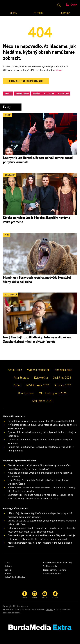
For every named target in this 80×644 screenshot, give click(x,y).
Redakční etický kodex (15, 577)
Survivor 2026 (63, 385)
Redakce (8, 566)
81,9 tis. (45, 595)
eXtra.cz (58, 70)
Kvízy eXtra (41, 378)
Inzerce (8, 574)
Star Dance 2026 (42, 401)
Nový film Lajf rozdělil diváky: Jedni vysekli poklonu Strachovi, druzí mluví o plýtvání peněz (38, 339)
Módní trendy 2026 (38, 385)
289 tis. (25, 595)
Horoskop (65, 13)
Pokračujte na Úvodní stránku (26, 81)
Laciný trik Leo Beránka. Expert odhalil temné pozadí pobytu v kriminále (38, 160)
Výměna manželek (38, 370)
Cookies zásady (50, 566)
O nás (7, 562)
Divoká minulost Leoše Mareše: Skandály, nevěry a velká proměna (36, 220)
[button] (59, 5)
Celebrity (38, 13)
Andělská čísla (63, 370)
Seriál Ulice (15, 370)
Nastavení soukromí (52, 574)
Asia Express (21, 378)
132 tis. (35, 595)
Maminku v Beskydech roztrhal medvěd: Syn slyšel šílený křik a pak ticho (37, 280)
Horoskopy (64, 94)
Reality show (23, 94)
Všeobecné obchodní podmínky (57, 562)
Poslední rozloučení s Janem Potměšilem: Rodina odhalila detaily (42, 421)
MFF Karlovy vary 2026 (53, 393)
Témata (71, 5)
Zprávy (13, 13)
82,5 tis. (55, 595)
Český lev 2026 (62, 378)
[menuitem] (14, 13)
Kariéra (8, 570)
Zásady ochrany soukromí (54, 570)
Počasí (9, 94)
